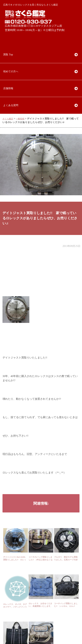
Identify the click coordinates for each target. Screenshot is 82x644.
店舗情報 (8, 88)
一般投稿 (20, 119)
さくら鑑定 (8, 119)
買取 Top (8, 54)
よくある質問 (11, 105)
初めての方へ (11, 71)
